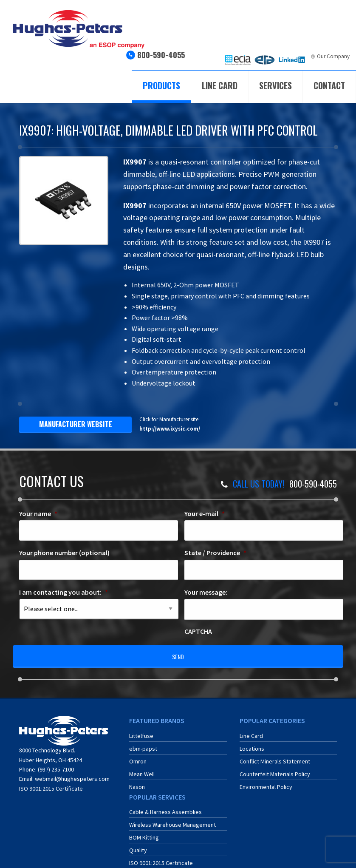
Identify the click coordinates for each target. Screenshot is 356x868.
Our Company (333, 56)
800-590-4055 (161, 55)
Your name (38, 513)
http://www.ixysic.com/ (170, 428)
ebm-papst (143, 743)
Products (161, 85)
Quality (138, 845)
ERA (271, 56)
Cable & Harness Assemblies (165, 807)
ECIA (245, 56)
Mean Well (142, 769)
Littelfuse (141, 731)
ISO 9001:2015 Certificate (51, 784)
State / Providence (215, 553)
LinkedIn (298, 56)
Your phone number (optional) (64, 553)
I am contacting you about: (64, 592)
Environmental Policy (266, 782)
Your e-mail (205, 513)
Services (275, 85)
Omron (138, 756)
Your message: (206, 592)
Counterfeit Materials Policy (275, 769)
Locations (252, 743)
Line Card (220, 85)
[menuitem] (238, 60)
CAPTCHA (198, 631)
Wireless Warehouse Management (172, 820)
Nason (137, 782)
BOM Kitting (144, 833)
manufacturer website (76, 424)
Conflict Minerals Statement (275, 756)
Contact (329, 85)
